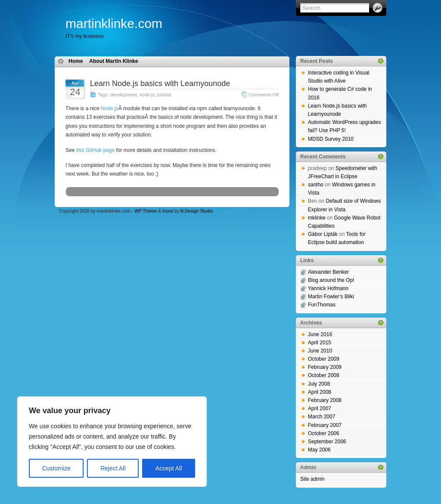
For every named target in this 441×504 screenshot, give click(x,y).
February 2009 (325, 367)
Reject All (113, 468)
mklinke (317, 218)
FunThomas (322, 305)
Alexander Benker (328, 272)
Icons (168, 211)
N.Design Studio (197, 211)
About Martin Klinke (113, 61)
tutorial (164, 95)
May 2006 (319, 450)
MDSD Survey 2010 (331, 139)
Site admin (312, 479)
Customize (56, 468)
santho (316, 185)
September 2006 (327, 442)
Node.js (110, 108)
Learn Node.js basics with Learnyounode (160, 83)
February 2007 (325, 425)
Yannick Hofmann (328, 288)
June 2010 (320, 351)
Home (76, 61)
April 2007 (320, 408)
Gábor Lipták (323, 234)
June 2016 (320, 334)
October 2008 (324, 375)
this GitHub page (95, 150)
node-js (147, 95)
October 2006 (324, 433)
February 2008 (325, 400)
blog (5, 500)
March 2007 (321, 417)
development (124, 95)
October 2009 (324, 359)
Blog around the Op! (331, 280)
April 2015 (320, 343)
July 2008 (319, 384)
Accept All (169, 468)
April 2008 (320, 392)
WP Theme (146, 211)
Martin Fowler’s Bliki (331, 297)
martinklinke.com (114, 23)
